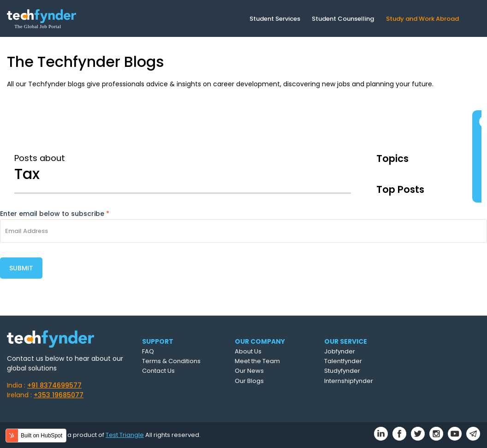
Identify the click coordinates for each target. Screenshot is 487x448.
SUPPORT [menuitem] (158, 341)
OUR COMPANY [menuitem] (260, 341)
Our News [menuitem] (249, 371)
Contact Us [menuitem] (158, 371)
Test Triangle (125, 435)
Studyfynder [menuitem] (342, 371)
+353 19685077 (59, 395)
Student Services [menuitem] (275, 19)
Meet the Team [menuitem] (257, 361)
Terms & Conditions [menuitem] (171, 361)
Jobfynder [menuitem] (340, 351)
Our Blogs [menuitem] (249, 381)
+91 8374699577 (54, 385)
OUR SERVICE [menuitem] (346, 341)
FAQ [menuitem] (148, 351)
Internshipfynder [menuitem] (349, 381)
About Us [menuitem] (248, 351)
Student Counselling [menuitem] (343, 19)
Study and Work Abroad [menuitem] (422, 19)
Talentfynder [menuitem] (343, 361)
